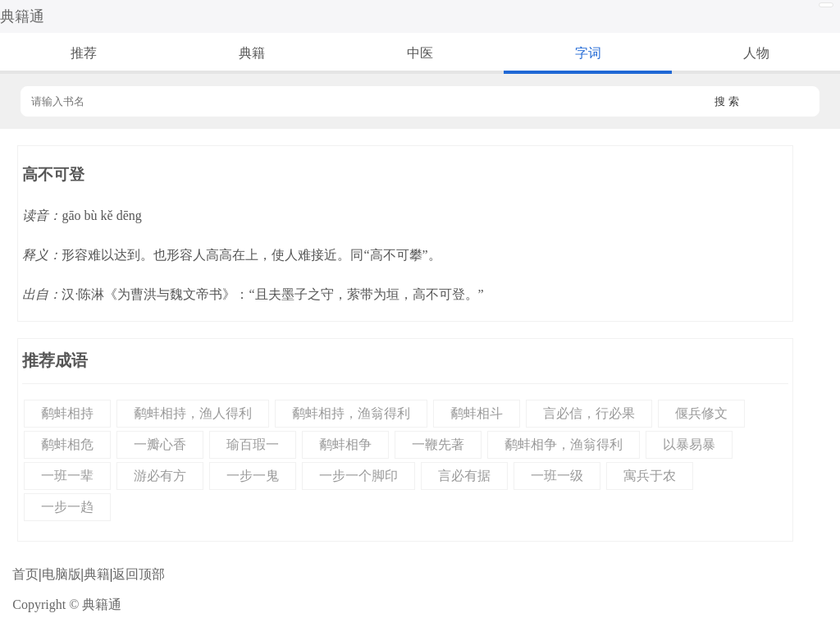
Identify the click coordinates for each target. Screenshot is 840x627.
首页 (25, 574)
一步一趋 (67, 507)
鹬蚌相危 (67, 444)
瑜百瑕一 (253, 444)
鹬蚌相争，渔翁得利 (564, 444)
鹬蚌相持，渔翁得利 (351, 413)
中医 (420, 53)
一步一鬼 (253, 476)
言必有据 (464, 476)
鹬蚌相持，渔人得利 (193, 413)
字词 (588, 53)
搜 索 (727, 101)
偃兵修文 (701, 413)
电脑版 (62, 574)
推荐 (84, 53)
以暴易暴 (689, 444)
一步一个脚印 (358, 476)
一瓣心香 (160, 444)
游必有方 (160, 476)
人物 (756, 53)
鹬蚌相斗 (477, 413)
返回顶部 (139, 574)
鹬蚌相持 (67, 413)
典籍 (252, 53)
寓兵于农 (650, 476)
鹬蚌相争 (345, 444)
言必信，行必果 (589, 413)
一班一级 (557, 476)
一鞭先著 (438, 444)
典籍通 (22, 16)
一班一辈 (67, 476)
